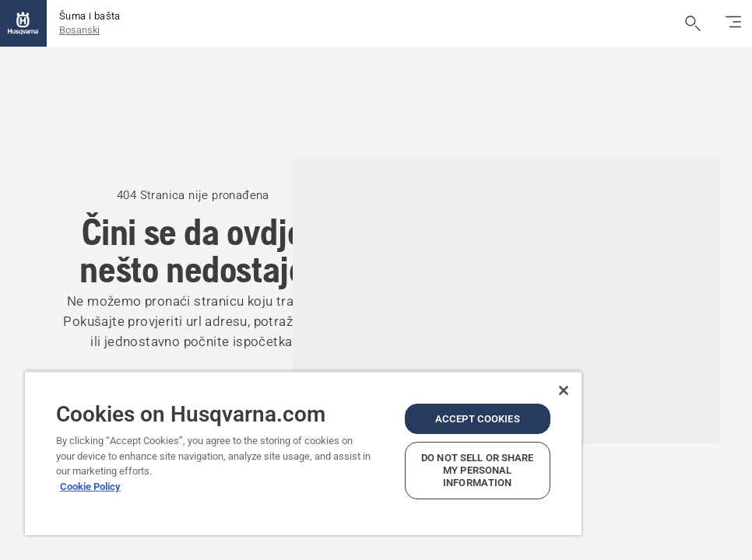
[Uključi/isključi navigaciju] (733, 23)
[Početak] (23, 23)
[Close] (564, 390)
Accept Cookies (478, 419)
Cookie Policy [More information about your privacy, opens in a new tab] (90, 486)
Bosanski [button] (79, 30)
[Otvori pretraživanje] (693, 23)
